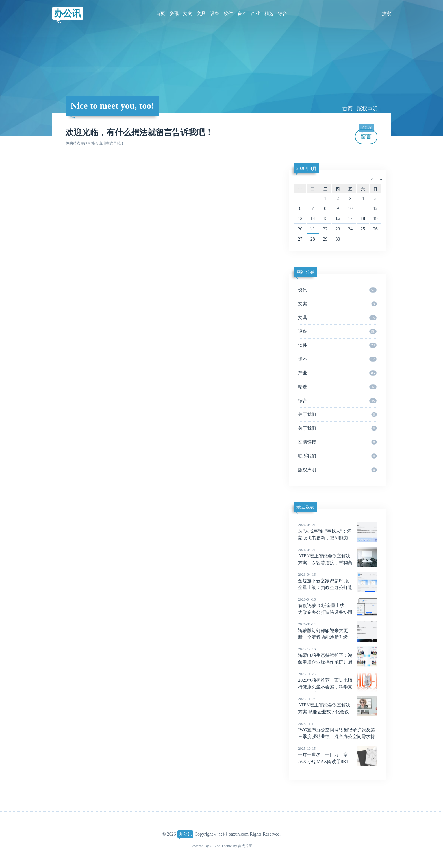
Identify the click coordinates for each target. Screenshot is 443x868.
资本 (242, 13)
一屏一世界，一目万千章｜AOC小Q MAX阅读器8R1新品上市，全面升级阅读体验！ (338, 762)
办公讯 (68, 13)
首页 (160, 13)
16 (338, 218)
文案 (188, 13)
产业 (255, 13)
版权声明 (367, 109)
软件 (228, 13)
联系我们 (337, 456)
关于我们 (337, 415)
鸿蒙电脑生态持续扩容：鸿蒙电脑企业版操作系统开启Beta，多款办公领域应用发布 (338, 662)
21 (313, 229)
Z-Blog (215, 846)
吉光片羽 (245, 846)
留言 (366, 134)
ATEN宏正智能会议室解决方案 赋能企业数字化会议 (338, 705)
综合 (283, 13)
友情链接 (337, 442)
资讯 (174, 13)
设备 (215, 13)
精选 (269, 13)
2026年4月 (307, 168)
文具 (201, 13)
